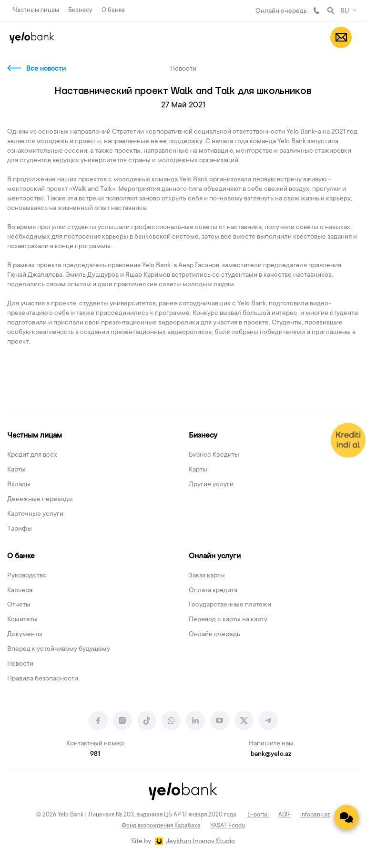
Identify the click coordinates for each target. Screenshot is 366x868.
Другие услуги (211, 485)
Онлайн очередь (281, 11)
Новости (20, 664)
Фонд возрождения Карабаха (161, 826)
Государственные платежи (230, 605)
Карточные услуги (35, 514)
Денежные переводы (40, 500)
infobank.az (315, 815)
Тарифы (20, 529)
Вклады (19, 485)
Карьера (20, 591)
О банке (113, 10)
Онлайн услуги (215, 556)
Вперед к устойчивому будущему (59, 649)
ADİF (285, 815)
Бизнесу (80, 10)
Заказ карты (207, 576)
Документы (25, 635)
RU (345, 11)
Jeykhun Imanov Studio (200, 842)
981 (316, 10)
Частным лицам (36, 10)
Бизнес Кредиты (214, 455)
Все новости (46, 69)
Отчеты (19, 605)
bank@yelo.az (271, 754)
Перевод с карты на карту (228, 620)
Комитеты (22, 620)
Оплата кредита (213, 591)
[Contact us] (346, 817)
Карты (16, 470)
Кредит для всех (32, 455)
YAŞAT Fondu (228, 826)
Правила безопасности (43, 679)
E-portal (258, 815)
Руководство (27, 576)
